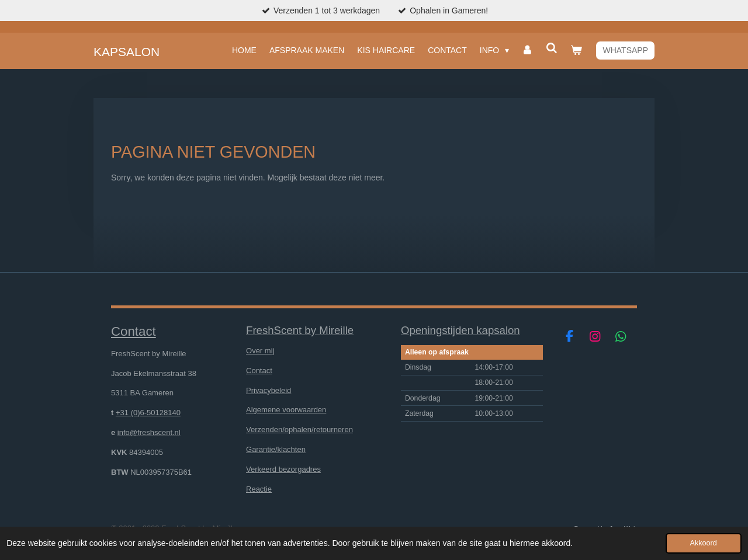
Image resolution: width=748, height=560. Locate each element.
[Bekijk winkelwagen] (576, 50)
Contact (259, 371)
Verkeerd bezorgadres (283, 469)
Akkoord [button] (704, 543)
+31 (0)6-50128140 (148, 413)
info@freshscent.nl (149, 432)
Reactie (259, 489)
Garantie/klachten (276, 449)
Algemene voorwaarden (286, 410)
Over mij (260, 351)
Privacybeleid (269, 390)
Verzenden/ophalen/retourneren (299, 429)
